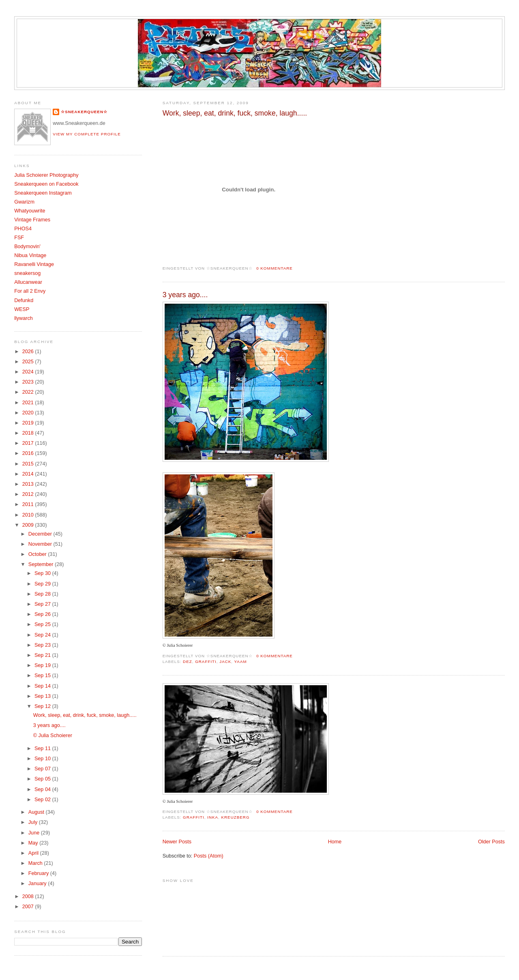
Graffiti (206, 662)
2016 (29, 453)
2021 (29, 403)
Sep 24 (43, 635)
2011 (29, 504)
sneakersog (27, 273)
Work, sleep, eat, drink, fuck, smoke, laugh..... (235, 113)
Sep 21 (43, 655)
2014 (29, 474)
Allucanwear (28, 282)
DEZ (188, 662)
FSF (19, 238)
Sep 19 (43, 665)
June (35, 833)
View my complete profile (87, 134)
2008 (29, 896)
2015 (29, 464)
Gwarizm (24, 202)
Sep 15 (43, 675)
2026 (29, 352)
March (36, 863)
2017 (29, 443)
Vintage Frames (32, 220)
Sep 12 (43, 706)
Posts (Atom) (209, 856)
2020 (29, 413)
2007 (29, 907)
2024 (29, 372)
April (34, 853)
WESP (22, 309)
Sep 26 (43, 614)
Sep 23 (43, 645)
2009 (29, 525)
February (39, 873)
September (42, 564)
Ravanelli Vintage (34, 264)
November (41, 544)
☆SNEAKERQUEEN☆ (84, 112)
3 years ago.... (185, 295)
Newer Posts (177, 842)
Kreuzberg (236, 817)
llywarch (24, 318)
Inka (213, 817)
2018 (29, 433)
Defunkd (24, 300)
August (37, 812)
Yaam (241, 662)
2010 (29, 515)
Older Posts (491, 842)
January (38, 884)
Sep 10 (43, 759)
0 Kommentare (275, 268)
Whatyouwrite (30, 211)
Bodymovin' (27, 247)
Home (335, 842)
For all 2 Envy (30, 291)
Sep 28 (43, 594)
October (38, 554)
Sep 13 (43, 696)
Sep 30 (43, 573)
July (34, 822)
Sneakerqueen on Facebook (46, 184)
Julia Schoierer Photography (46, 175)
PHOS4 (23, 229)
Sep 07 (43, 769)
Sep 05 (43, 779)
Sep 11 (43, 748)
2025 (29, 362)
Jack (225, 662)
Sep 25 (43, 624)
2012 (29, 494)
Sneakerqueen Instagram (43, 193)
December (41, 534)
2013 (29, 484)
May (34, 843)
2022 (29, 392)
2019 (29, 423)
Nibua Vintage (30, 255)
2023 (29, 382)
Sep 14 (43, 686)
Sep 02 (43, 800)
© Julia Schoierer (53, 736)
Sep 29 (43, 584)
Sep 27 (43, 604)
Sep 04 (43, 789)
